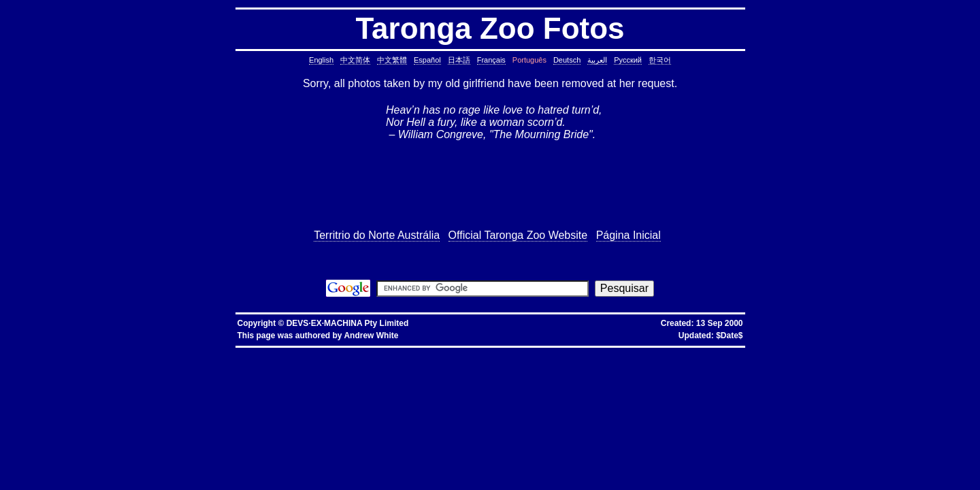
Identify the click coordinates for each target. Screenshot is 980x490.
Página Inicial (628, 235)
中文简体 (355, 60)
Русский (628, 60)
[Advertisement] (490, 186)
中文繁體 (392, 60)
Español (427, 60)
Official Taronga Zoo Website (518, 235)
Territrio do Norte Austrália (377, 235)
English (321, 60)
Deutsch (567, 60)
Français (491, 60)
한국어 (660, 60)
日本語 (459, 60)
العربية (597, 60)
